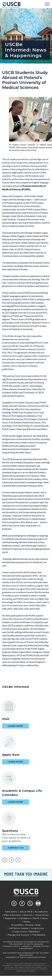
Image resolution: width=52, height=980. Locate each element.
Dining (27, 922)
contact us (16, 848)
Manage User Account (19, 935)
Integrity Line (37, 928)
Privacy (26, 946)
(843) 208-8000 (26, 955)
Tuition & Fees (42, 915)
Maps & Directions (13, 915)
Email (38, 925)
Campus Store (20, 931)
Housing (29, 925)
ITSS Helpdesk (38, 935)
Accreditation (41, 912)
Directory (28, 915)
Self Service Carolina (19, 928)
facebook (11, 860)
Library (45, 918)
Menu (47, 4)
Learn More (15, 726)
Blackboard (34, 931)
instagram (5, 860)
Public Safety (11, 912)
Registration (11, 918)
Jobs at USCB (26, 912)
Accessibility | (18, 925)
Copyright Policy (11, 946)
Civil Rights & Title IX (29, 918)
